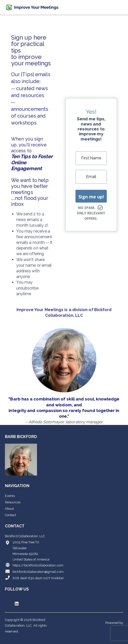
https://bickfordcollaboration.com (34, 565)
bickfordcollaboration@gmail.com (34, 571)
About (9, 509)
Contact (11, 515)
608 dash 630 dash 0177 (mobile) (34, 578)
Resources (13, 502)
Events (10, 496)
